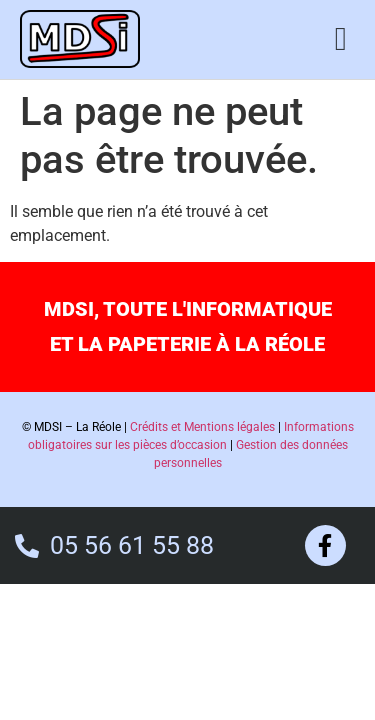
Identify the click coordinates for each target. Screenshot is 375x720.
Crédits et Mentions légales (202, 427)
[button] (340, 39)
